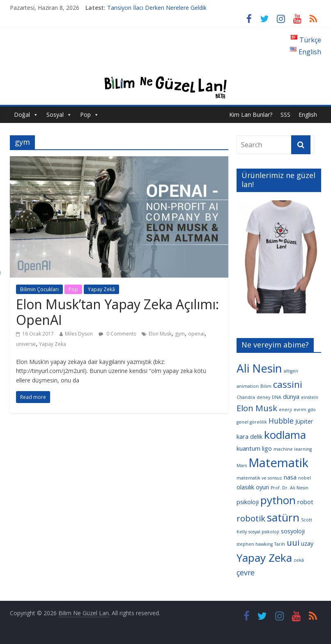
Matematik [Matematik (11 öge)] (278, 463)
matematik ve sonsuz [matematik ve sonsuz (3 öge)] (259, 478)
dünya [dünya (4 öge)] (291, 396)
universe (26, 344)
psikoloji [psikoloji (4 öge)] (248, 502)
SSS (285, 115)
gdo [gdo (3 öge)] (312, 410)
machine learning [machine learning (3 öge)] (293, 449)
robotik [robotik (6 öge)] (251, 518)
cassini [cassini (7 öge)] (288, 384)
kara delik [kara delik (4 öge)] (249, 436)
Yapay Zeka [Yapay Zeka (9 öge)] (264, 558)
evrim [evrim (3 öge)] (300, 410)
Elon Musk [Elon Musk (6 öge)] (257, 408)
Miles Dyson (79, 334)
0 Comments (117, 334)
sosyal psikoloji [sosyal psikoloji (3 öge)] (264, 532)
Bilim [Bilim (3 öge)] (266, 386)
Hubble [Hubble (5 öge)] (281, 421)
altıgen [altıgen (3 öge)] (291, 371)
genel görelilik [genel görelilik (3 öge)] (252, 422)
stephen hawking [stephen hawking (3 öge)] (255, 544)
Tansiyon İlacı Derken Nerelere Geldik (157, 8)
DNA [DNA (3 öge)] (277, 397)
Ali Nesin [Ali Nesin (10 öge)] (259, 368)
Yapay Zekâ (101, 289)
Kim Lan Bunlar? (251, 115)
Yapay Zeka (53, 344)
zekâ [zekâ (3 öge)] (299, 560)
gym (180, 334)
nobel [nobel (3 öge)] (305, 478)
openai (196, 334)
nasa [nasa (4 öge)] (290, 477)
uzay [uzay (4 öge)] (307, 543)
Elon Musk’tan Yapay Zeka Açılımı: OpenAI (117, 312)
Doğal (22, 115)
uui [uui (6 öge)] (293, 542)
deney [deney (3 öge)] (263, 397)
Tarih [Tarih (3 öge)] (280, 544)
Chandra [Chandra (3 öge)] (246, 397)
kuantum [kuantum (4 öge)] (248, 448)
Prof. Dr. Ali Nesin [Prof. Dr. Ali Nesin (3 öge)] (290, 488)
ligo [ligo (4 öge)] (267, 448)
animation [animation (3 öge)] (248, 386)
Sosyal (55, 115)
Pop (85, 115)
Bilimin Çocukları (39, 289)
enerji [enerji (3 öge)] (285, 410)
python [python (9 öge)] (278, 500)
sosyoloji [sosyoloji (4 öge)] (293, 531)
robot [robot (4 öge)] (305, 502)
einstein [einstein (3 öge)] (310, 397)
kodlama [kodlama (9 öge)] (285, 435)
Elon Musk (160, 334)
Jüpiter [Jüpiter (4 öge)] (304, 421)
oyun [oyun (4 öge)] (262, 487)
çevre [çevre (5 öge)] (246, 572)
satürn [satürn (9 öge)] (283, 517)
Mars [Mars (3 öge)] (242, 466)
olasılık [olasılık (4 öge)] (245, 487)
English (308, 115)
